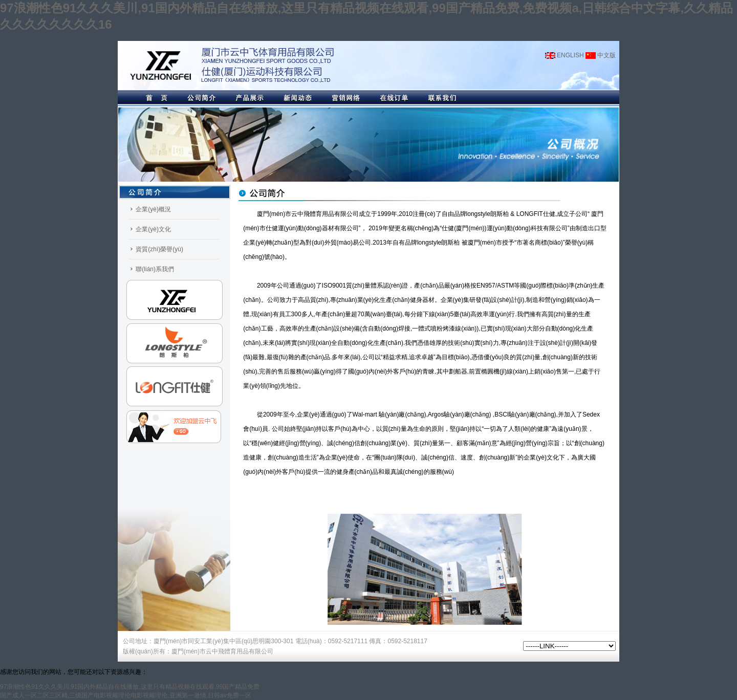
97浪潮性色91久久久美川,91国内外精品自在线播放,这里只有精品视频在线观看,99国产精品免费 (130, 687)
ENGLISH (565, 55)
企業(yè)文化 (153, 229)
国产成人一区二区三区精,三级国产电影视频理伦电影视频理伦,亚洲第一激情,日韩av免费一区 (126, 695)
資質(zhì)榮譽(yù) (159, 249)
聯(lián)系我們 (155, 269)
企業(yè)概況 (153, 209)
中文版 (601, 55)
